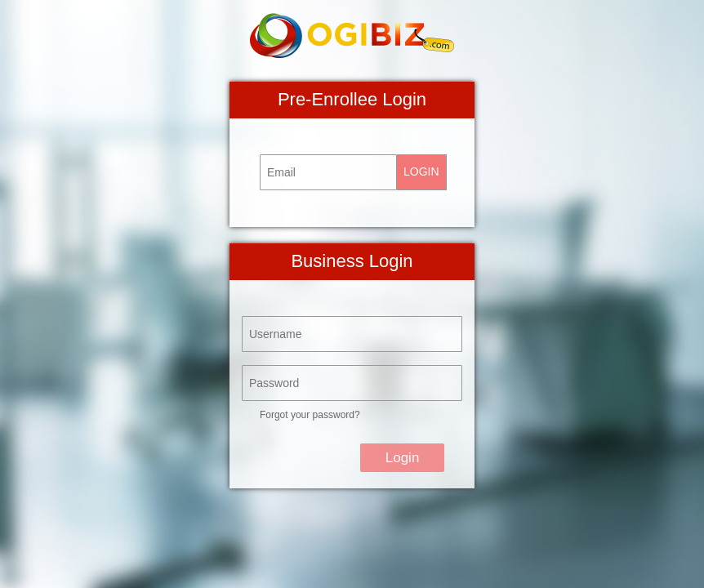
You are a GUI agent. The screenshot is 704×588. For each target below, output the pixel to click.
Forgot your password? (310, 415)
